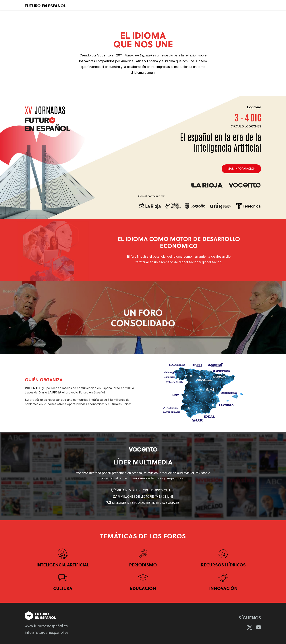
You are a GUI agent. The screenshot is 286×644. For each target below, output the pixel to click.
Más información (241, 169)
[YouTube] (259, 627)
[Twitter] (250, 627)
